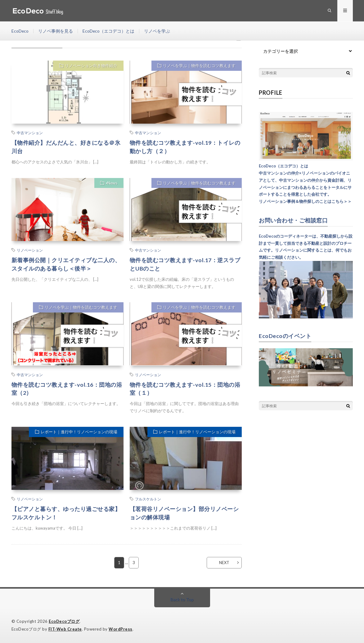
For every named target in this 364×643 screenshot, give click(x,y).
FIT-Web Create (65, 629)
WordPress (121, 629)
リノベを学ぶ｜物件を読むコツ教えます (199, 66)
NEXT (224, 563)
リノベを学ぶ (158, 31)
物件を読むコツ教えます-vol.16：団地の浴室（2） (67, 389)
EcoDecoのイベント (285, 335)
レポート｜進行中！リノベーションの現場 (79, 432)
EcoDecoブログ (64, 621)
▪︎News (112, 183)
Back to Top (182, 599)
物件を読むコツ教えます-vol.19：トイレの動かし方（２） (185, 147)
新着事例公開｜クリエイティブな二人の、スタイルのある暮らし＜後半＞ (66, 264)
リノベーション (30, 250)
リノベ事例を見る (56, 31)
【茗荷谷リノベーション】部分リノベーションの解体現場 (184, 513)
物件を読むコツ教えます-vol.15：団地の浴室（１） (185, 389)
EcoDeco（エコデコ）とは (109, 31)
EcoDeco (20, 31)
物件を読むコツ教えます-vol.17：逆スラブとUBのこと (185, 264)
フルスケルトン (148, 499)
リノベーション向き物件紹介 (91, 66)
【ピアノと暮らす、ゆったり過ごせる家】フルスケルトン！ (66, 513)
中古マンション (30, 133)
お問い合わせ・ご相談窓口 (293, 220)
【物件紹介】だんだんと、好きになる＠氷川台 (66, 147)
